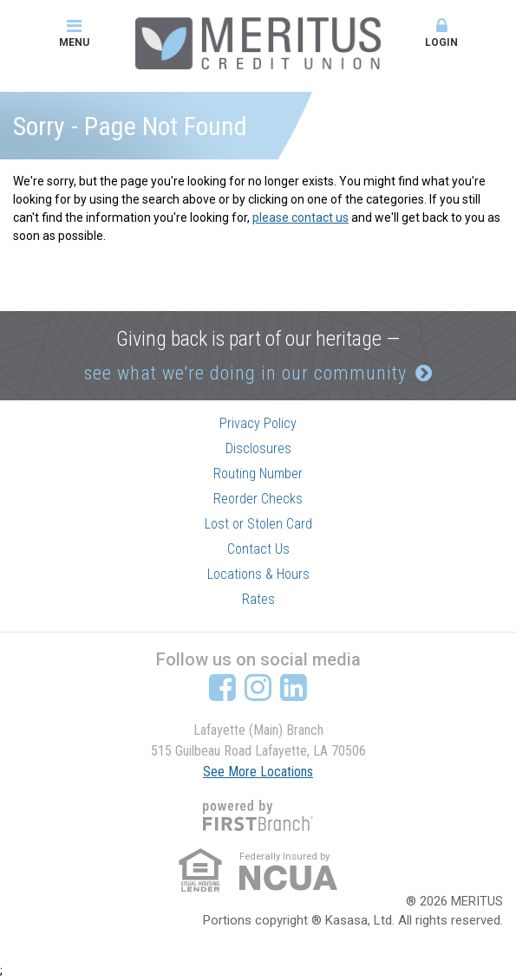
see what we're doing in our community (245, 373)
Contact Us (258, 549)
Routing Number (258, 474)
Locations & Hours (258, 574)
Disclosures (258, 448)
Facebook (222, 687)
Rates (258, 599)
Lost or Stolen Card (258, 524)
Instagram (258, 687)
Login (442, 33)
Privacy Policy (258, 423)
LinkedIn (294, 687)
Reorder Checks (258, 499)
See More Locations (258, 772)
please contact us (300, 217)
